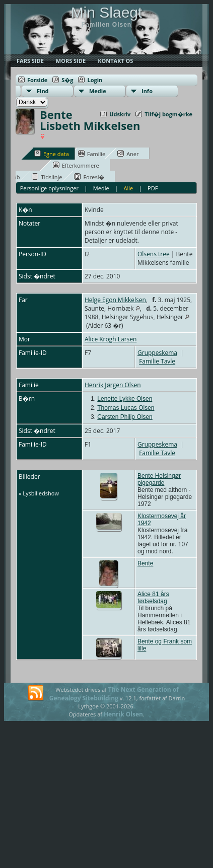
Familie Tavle (157, 361)
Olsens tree (154, 254)
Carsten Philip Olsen (125, 417)
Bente (145, 563)
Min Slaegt (107, 12)
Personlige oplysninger (49, 188)
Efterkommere (76, 165)
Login (95, 80)
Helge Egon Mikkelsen (115, 300)
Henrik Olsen (123, 714)
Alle (129, 188)
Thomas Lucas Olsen (126, 408)
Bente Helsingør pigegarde (159, 479)
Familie (92, 154)
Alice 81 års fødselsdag (153, 598)
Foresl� (89, 177)
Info (147, 91)
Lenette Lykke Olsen (125, 399)
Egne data (52, 154)
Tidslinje (47, 177)
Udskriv (120, 114)
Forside (37, 80)
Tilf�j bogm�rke (168, 114)
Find (43, 91)
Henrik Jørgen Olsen (113, 385)
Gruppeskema (157, 353)
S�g (67, 80)
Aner (128, 154)
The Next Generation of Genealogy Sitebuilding (114, 694)
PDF (153, 188)
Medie (98, 91)
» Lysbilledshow (39, 493)
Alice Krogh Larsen (111, 339)
